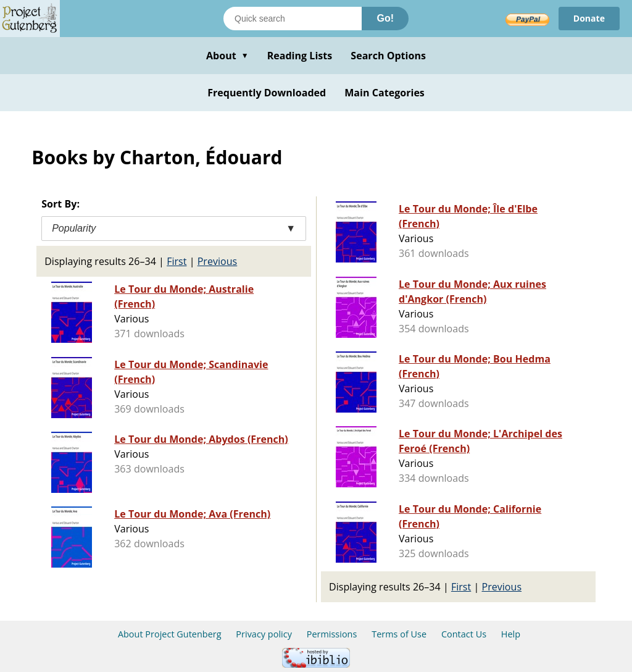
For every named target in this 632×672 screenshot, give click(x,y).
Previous (218, 261)
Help (511, 634)
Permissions (332, 634)
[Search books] (293, 19)
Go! (385, 18)
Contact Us (464, 634)
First (177, 261)
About (227, 56)
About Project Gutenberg (170, 634)
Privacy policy (264, 634)
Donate (589, 18)
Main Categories (385, 93)
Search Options (388, 56)
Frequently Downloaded (267, 93)
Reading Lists (300, 56)
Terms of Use (399, 634)
